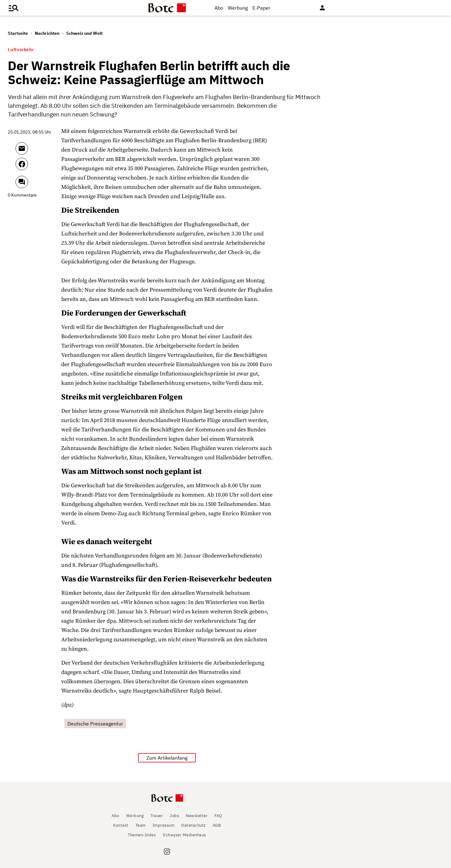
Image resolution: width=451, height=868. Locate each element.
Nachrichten (47, 33)
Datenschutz (193, 825)
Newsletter (197, 816)
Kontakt (121, 825)
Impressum (164, 825)
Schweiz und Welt (84, 33)
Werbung (238, 8)
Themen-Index (142, 835)
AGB (217, 825)
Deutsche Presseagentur (95, 724)
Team (141, 825)
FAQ (218, 816)
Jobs (174, 816)
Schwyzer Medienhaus (184, 835)
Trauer (157, 816)
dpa (111, 621)
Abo (219, 8)
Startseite (18, 33)
